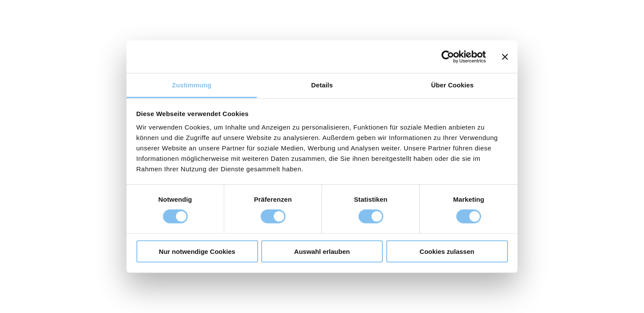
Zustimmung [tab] (192, 85)
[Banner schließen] (505, 57)
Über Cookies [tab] (452, 85)
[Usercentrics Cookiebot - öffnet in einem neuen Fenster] (448, 57)
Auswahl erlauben (322, 251)
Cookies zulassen (447, 251)
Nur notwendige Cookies (197, 251)
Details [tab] (322, 85)
